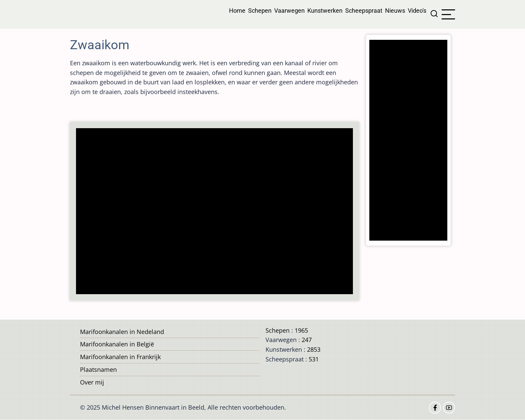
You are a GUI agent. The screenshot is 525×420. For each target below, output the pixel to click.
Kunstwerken (325, 11)
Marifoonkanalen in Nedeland (122, 332)
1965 (301, 330)
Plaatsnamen (98, 369)
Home (237, 11)
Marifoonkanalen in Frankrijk (120, 357)
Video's (417, 11)
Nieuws (395, 11)
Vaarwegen (289, 11)
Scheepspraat (364, 11)
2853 (314, 349)
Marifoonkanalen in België (117, 344)
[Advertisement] (216, 212)
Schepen (260, 11)
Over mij (92, 382)
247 (307, 340)
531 (314, 359)
